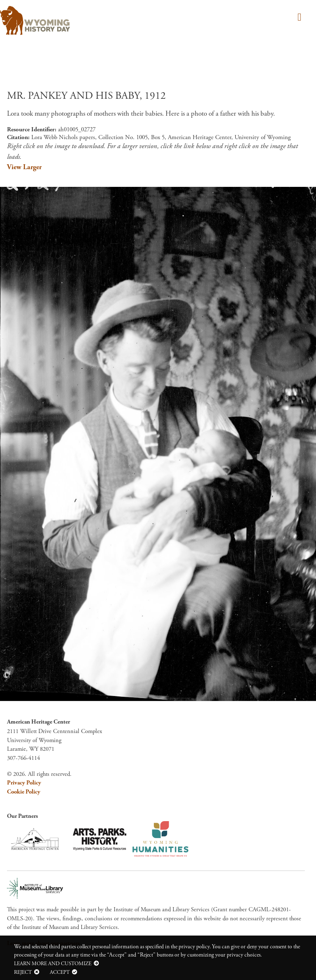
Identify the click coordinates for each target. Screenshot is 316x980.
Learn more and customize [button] (53, 964)
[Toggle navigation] (298, 18)
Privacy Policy (24, 783)
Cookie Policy (24, 792)
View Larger (24, 167)
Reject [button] (23, 972)
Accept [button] (60, 972)
